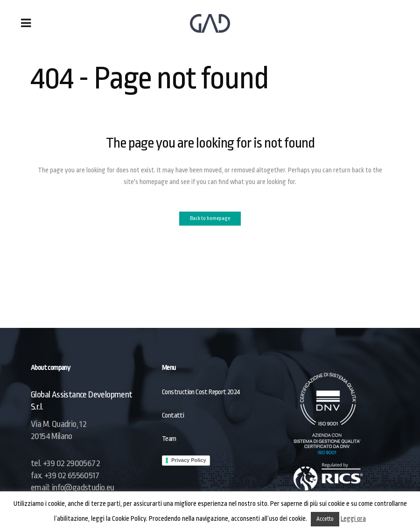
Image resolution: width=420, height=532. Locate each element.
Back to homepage (210, 218)
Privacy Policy (189, 460)
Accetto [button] (325, 519)
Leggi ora (353, 518)
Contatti (173, 415)
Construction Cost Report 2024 (201, 392)
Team (169, 439)
